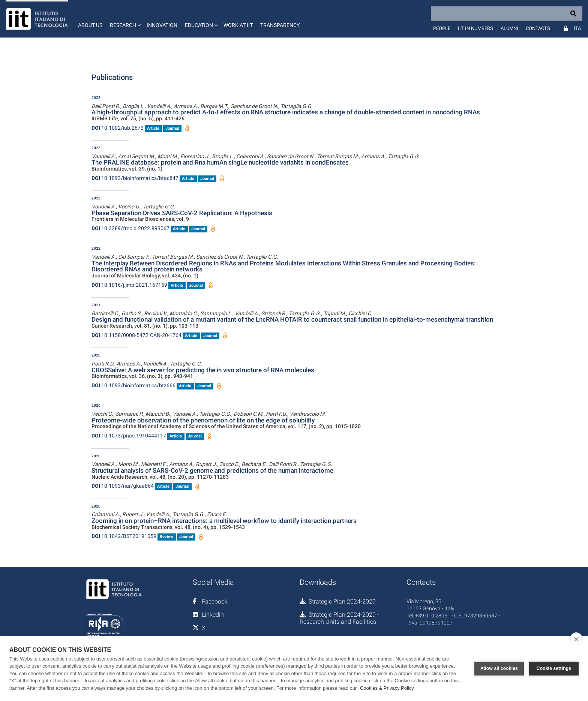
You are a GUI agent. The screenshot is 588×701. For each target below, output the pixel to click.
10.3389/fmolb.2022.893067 (130, 228)
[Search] (507, 13)
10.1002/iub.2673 (118, 128)
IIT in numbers (475, 28)
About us (90, 25)
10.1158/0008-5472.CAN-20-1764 (136, 335)
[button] (124, 19)
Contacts (538, 28)
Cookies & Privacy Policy (387, 688)
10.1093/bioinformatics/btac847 (135, 178)
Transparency (280, 25)
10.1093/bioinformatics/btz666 (133, 385)
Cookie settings (554, 668)
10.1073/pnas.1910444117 (129, 436)
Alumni (509, 28)
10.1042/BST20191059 (124, 536)
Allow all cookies (499, 668)
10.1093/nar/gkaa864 (123, 486)
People (442, 28)
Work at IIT (238, 25)
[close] (576, 639)
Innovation (162, 25)
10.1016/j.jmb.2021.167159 (129, 285)
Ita (577, 28)
